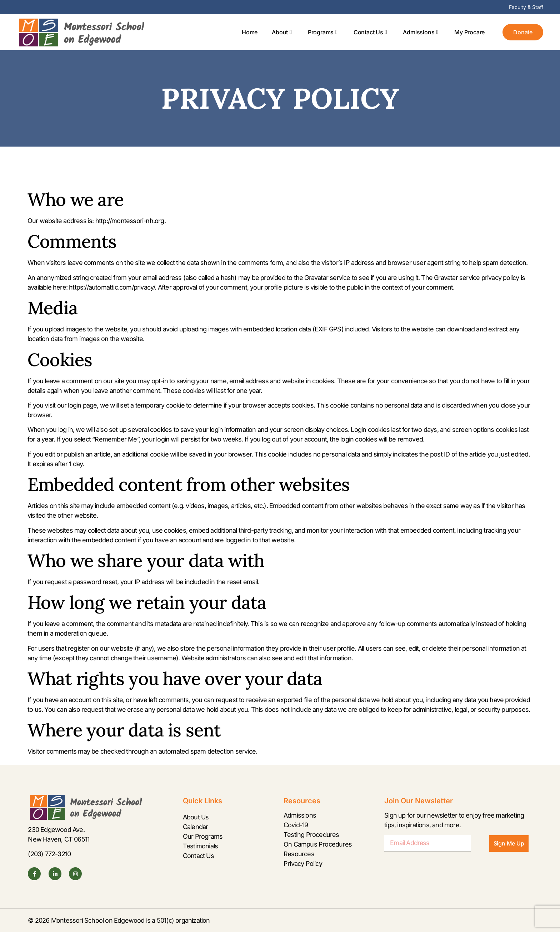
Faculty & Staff (526, 7)
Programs (323, 32)
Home (250, 32)
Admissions (421, 32)
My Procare (469, 32)
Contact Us (370, 32)
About (282, 32)
